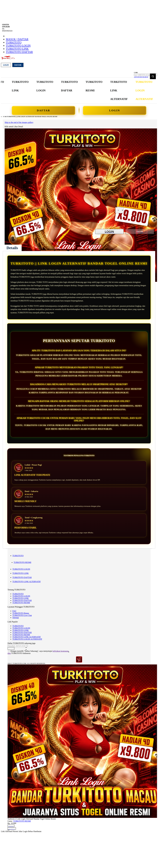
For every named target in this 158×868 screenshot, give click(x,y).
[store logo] (8, 59)
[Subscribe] (11, 650)
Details (12, 248)
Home (5, 117)
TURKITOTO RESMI (22, 564)
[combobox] (145, 75)
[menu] (70, 91)
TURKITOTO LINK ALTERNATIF (27, 583)
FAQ (14, 612)
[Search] (153, 76)
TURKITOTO (14, 42)
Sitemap (16, 619)
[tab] (12, 248)
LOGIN (111, 110)
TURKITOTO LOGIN (18, 46)
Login (6, 65)
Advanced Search (141, 77)
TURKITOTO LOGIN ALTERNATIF (27, 641)
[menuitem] (19, 86)
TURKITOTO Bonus (21, 615)
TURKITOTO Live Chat (22, 617)
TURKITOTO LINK (17, 49)
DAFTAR (47, 110)
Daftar (18, 65)
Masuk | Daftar (17, 39)
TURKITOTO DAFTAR (19, 52)
